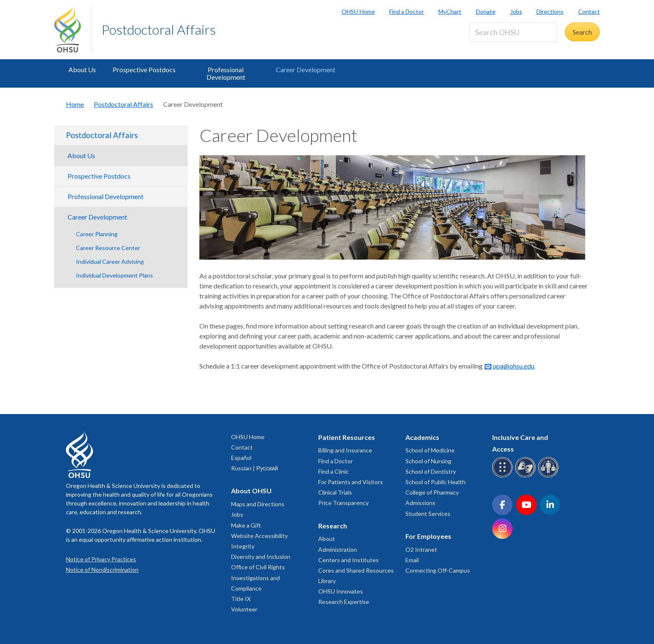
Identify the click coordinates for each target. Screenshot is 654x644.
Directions (550, 11)
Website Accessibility (259, 536)
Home (75, 104)
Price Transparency (343, 503)
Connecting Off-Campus (438, 570)
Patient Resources (347, 437)
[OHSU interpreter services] (550, 476)
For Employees (428, 536)
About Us (82, 69)
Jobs (516, 11)
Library (327, 581)
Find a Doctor (406, 11)
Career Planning (97, 234)
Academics (422, 437)
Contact (589, 11)
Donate (486, 11)
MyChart (450, 11)
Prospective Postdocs (144, 69)
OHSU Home (358, 11)
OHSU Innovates (341, 591)
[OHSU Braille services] (504, 476)
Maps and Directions (258, 504)
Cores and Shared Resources (356, 570)
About (327, 539)
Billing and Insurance (345, 450)
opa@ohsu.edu (513, 366)
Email (412, 560)
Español (241, 458)
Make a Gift (246, 525)
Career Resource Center (108, 248)
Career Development (306, 69)
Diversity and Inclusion (261, 557)
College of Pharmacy (432, 492)
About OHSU (251, 491)
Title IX (241, 599)
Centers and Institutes (348, 560)
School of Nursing (428, 461)
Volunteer (244, 609)
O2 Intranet (421, 549)
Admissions (420, 503)
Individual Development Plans (114, 275)
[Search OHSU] (513, 32)
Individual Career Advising (110, 261)
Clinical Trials (335, 492)
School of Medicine (430, 450)
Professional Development (226, 73)
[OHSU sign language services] (527, 476)
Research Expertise (344, 602)
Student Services (428, 514)
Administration (338, 549)
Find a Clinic (333, 471)
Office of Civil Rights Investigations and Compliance (258, 577)
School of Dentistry (431, 471)
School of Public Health (435, 482)
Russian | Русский (254, 468)
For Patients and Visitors (351, 482)
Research (333, 526)
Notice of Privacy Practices (101, 559)
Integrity (243, 546)
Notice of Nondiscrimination (102, 569)
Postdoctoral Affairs (158, 29)
